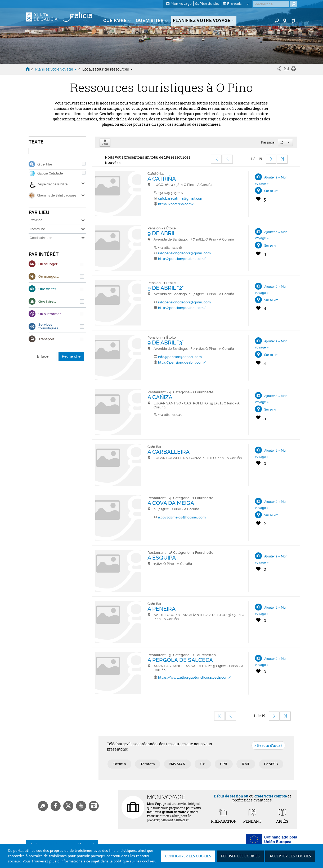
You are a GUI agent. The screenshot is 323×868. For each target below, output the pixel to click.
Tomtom (148, 764)
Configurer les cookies (188, 856)
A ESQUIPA (162, 558)
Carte (105, 143)
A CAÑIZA (160, 397)
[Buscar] (271, 4)
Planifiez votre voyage (57, 69)
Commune (37, 229)
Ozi (203, 764)
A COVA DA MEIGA (171, 503)
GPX (224, 764)
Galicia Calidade (50, 173)
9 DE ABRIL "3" (166, 343)
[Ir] (245, 159)
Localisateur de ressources (107, 69)
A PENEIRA (162, 609)
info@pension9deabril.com (180, 357)
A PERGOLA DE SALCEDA (180, 660)
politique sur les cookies (134, 861)
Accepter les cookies (290, 856)
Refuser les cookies (240, 856)
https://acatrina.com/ (176, 204)
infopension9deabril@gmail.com (184, 253)
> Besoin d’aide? (268, 745)
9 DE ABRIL (162, 233)
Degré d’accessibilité (49, 185)
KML (246, 764)
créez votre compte (271, 796)
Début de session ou (231, 796)
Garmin (119, 764)
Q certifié (45, 164)
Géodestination (41, 238)
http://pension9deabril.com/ (182, 259)
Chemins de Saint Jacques (52, 195)
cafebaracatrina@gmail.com (181, 199)
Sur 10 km (271, 191)
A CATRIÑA (162, 179)
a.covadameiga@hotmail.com (182, 517)
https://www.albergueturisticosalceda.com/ (194, 677)
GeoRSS (271, 764)
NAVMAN (177, 764)
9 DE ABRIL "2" (166, 288)
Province (36, 220)
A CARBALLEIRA (169, 452)
